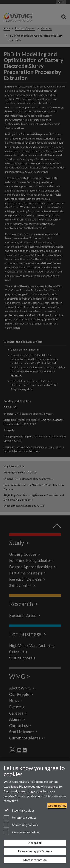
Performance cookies (22, 833)
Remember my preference (35, 851)
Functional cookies (20, 818)
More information (35, 860)
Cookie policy (57, 805)
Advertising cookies (21, 825)
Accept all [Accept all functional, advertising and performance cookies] (35, 843)
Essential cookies (19, 810)
